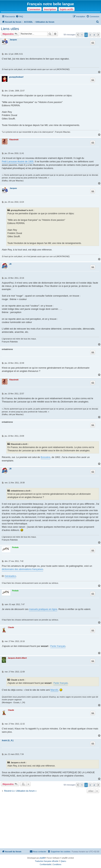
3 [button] (90, 35)
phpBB (42, 858)
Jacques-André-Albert (17, 658)
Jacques (13, 40)
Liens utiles (10, 29)
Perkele (15, 547)
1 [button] (82, 35)
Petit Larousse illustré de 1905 (18, 161)
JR (10, 264)
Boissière (46, 457)
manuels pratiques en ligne (43, 609)
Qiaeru (63, 861)
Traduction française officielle (47, 861)
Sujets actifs (67, 9)
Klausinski (14, 140)
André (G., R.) (8, 741)
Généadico (10, 576)
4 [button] (94, 35)
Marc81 (54, 690)
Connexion (34, 9)
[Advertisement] (50, 821)
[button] (78, 35)
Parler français (58, 646)
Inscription (50, 9)
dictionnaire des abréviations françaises (22, 569)
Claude (11, 627)
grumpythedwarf (16, 77)
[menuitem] (19, 16)
